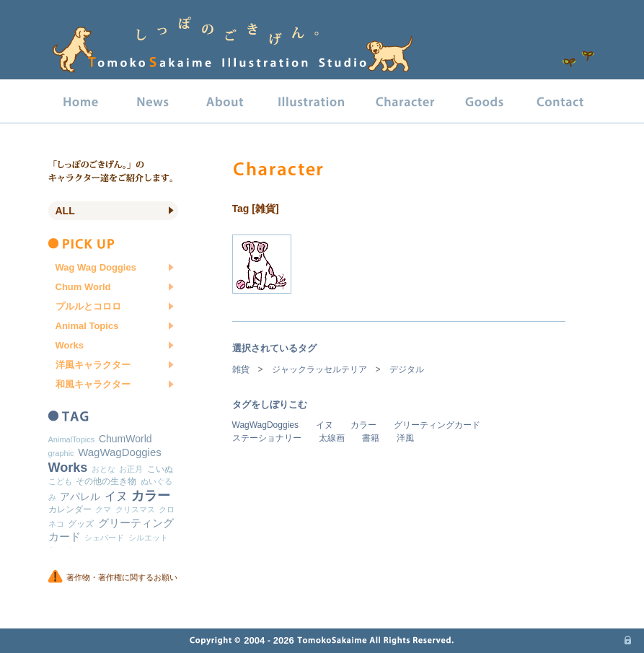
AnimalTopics (72, 439)
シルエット (148, 538)
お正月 (131, 469)
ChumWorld (125, 439)
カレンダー (70, 509)
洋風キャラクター (93, 365)
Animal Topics (87, 326)
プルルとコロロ (88, 306)
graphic (61, 453)
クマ (103, 509)
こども (60, 481)
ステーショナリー (267, 438)
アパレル (80, 496)
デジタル (407, 369)
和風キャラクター (93, 384)
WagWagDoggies (265, 425)
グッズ (81, 524)
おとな (103, 469)
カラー (363, 425)
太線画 (332, 438)
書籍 (371, 438)
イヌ (325, 425)
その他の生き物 (106, 481)
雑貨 (241, 369)
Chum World (83, 287)
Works (70, 345)
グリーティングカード (437, 425)
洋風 (405, 438)
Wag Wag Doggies (96, 267)
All (65, 211)
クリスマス (135, 509)
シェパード (104, 538)
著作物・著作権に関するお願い (122, 577)
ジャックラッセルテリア (319, 369)
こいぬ (160, 469)
